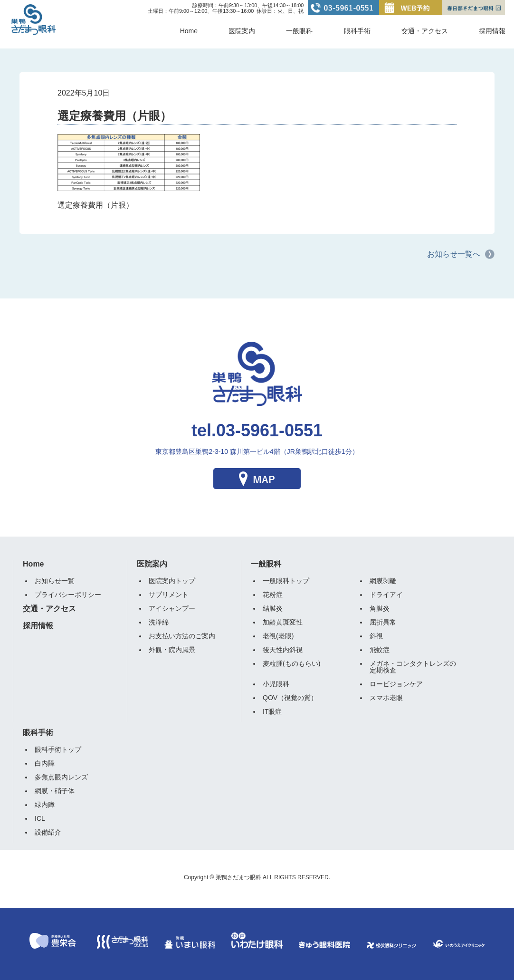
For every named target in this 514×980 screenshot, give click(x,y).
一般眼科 (299, 31)
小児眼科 (276, 684)
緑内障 (45, 805)
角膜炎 (380, 608)
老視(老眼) (278, 636)
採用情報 (492, 31)
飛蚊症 (380, 650)
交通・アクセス (425, 31)
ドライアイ (386, 595)
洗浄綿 (159, 622)
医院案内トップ (172, 581)
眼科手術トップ (58, 749)
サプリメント (169, 595)
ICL (40, 818)
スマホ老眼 (386, 698)
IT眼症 (272, 711)
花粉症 (273, 595)
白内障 (45, 763)
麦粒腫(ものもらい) (291, 663)
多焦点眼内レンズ (61, 777)
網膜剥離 (383, 581)
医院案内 (242, 31)
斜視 (376, 636)
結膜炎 (273, 608)
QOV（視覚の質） (290, 698)
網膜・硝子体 (55, 791)
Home (189, 31)
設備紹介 (48, 832)
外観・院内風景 (172, 650)
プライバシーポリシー (68, 595)
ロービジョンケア (396, 684)
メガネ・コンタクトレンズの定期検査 (413, 667)
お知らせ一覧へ (454, 254)
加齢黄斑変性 (283, 622)
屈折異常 (383, 622)
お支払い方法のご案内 (182, 636)
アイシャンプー (172, 608)
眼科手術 (357, 31)
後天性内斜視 (283, 650)
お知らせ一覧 (55, 581)
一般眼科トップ (286, 581)
